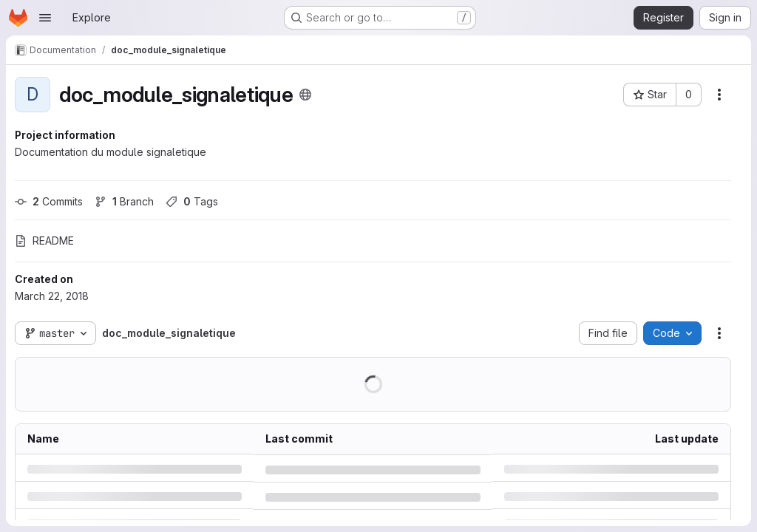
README (44, 241)
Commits (49, 201)
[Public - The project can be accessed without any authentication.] (305, 95)
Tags (192, 201)
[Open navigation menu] (45, 18)
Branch (124, 201)
